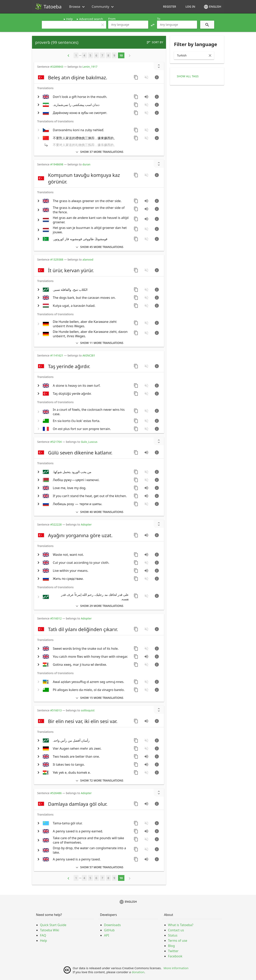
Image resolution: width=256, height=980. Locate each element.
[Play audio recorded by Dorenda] (146, 219)
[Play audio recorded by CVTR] (146, 452)
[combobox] (128, 25)
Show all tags (188, 76)
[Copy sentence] (136, 77)
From (112, 19)
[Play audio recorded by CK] (146, 97)
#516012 (56, 618)
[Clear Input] (210, 55)
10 (121, 55)
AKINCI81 (89, 355)
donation (138, 972)
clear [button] (103, 25)
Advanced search (91, 19)
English (212, 7)
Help (69, 19)
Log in (190, 7)
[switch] (83, 77)
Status (173, 935)
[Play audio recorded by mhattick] (146, 859)
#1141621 (57, 355)
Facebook (175, 956)
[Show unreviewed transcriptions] (159, 66)
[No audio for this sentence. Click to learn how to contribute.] (146, 77)
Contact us (176, 930)
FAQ (43, 935)
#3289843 (57, 67)
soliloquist (88, 710)
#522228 (56, 524)
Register (169, 7)
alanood (88, 259)
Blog (171, 946)
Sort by (155, 42)
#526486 (56, 793)
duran (86, 164)
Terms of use (178, 941)
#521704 (56, 442)
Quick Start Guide (53, 925)
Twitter (173, 951)
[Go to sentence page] (157, 77)
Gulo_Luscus (89, 442)
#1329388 (57, 259)
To (159, 19)
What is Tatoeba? (181, 925)
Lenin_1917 (90, 67)
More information (176, 968)
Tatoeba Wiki (50, 930)
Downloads (112, 925)
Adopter (86, 524)
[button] (153, 25)
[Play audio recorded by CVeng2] (146, 209)
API (106, 935)
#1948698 (57, 164)
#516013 (56, 710)
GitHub (109, 930)
